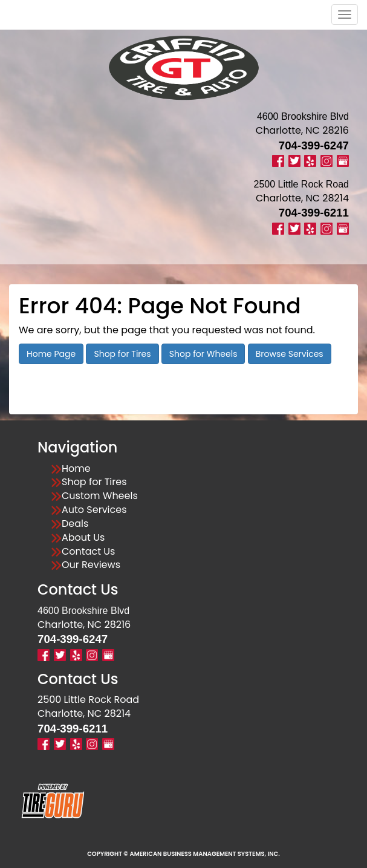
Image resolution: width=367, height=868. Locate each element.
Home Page (51, 354)
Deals (75, 524)
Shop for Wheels (203, 354)
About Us (83, 538)
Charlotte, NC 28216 (302, 130)
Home (76, 469)
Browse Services (290, 354)
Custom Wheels (100, 496)
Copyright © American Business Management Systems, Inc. (183, 854)
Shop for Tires (122, 354)
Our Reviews (91, 565)
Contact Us (88, 552)
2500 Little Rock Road (88, 700)
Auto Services (94, 510)
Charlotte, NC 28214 (302, 198)
